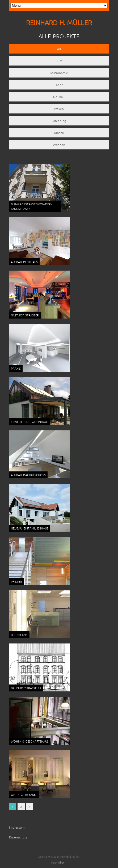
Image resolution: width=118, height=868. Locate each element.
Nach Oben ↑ (59, 862)
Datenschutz (18, 837)
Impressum (17, 827)
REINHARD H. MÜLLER (59, 23)
